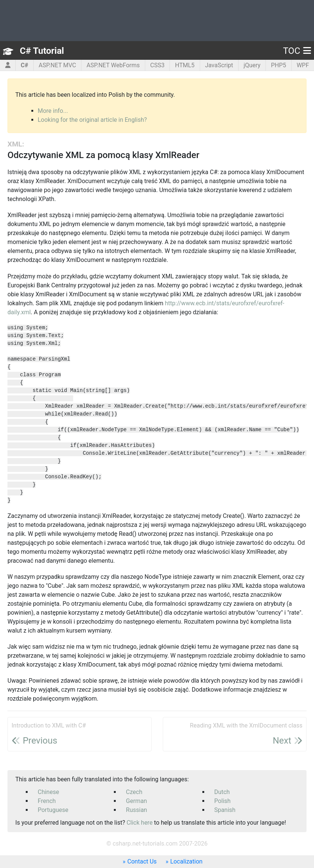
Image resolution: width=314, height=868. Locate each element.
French (47, 801)
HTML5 (185, 65)
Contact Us (142, 861)
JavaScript (219, 65)
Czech (134, 792)
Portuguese (53, 810)
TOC (297, 51)
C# (25, 65)
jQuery (252, 65)
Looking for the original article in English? (92, 120)
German (136, 801)
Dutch (222, 792)
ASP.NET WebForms (113, 65)
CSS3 (157, 65)
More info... (53, 111)
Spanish (225, 810)
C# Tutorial (42, 51)
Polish (223, 801)
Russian (136, 810)
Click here (140, 823)
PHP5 (279, 65)
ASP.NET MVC (57, 65)
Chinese (48, 792)
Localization (186, 861)
